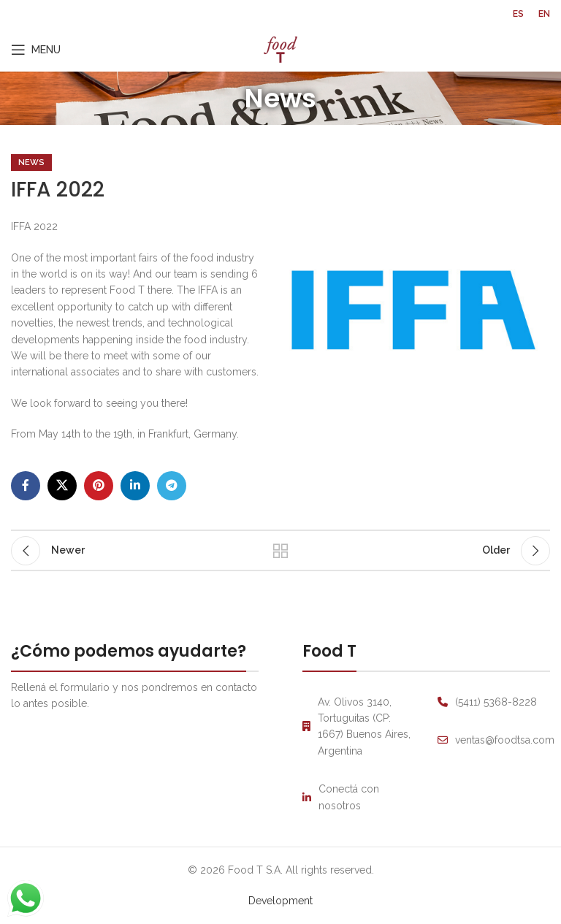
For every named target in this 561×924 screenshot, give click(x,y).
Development (280, 901)
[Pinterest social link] (99, 486)
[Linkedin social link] (135, 486)
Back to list (280, 551)
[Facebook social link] (26, 486)
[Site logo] (280, 49)
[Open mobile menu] (36, 50)
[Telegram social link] (172, 486)
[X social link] (62, 486)
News (31, 162)
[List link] (359, 797)
